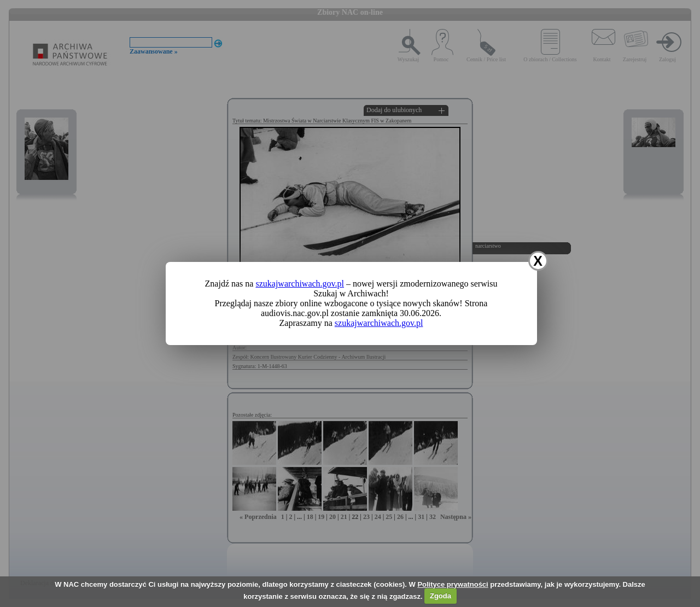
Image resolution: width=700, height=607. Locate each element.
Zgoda (441, 596)
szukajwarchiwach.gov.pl (300, 284)
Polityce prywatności (453, 584)
